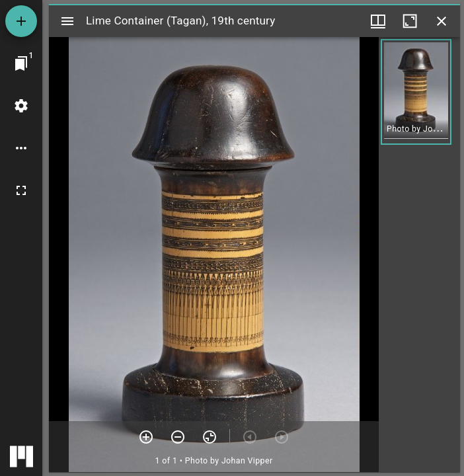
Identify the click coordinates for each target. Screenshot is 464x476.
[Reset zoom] (210, 437)
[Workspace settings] (21, 106)
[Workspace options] (21, 148)
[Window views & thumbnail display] (378, 21)
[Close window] (442, 21)
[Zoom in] (146, 437)
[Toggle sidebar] (67, 21)
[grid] (419, 255)
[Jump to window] (21, 63)
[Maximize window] (410, 21)
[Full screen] (21, 190)
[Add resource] (21, 21)
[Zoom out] (178, 437)
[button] (416, 92)
